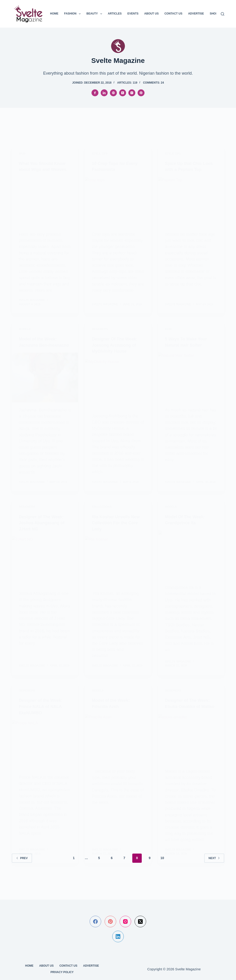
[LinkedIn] (118, 936)
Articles (115, 14)
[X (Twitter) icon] (123, 93)
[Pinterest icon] (141, 93)
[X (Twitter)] (140, 921)
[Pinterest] (110, 921)
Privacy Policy (62, 972)
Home (54, 14)
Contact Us (173, 14)
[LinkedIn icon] (104, 93)
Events (133, 14)
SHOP (214, 14)
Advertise (196, 14)
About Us (152, 14)
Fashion (73, 14)
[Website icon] (113, 93)
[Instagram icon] (132, 93)
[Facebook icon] (95, 93)
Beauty (95, 14)
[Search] (223, 14)
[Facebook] (95, 921)
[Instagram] (125, 921)
